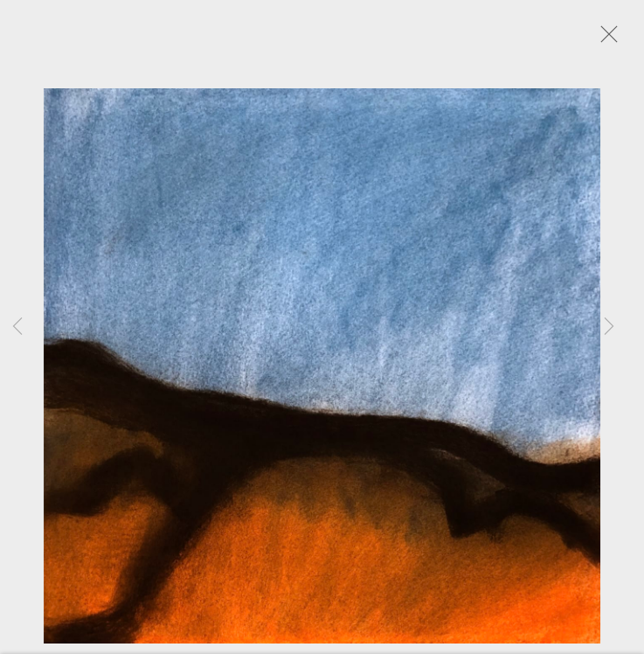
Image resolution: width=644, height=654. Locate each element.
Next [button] (609, 327)
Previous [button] (17, 327)
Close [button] (609, 39)
